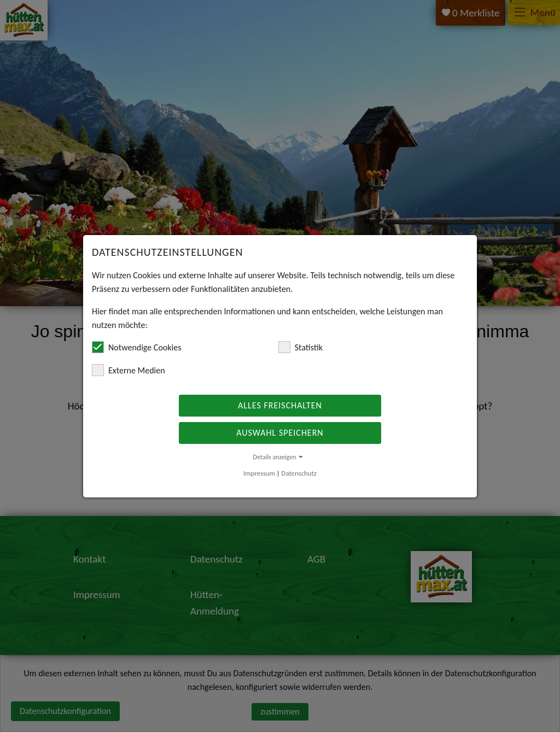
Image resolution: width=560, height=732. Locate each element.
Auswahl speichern (280, 433)
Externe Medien (129, 370)
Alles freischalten (280, 405)
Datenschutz (299, 473)
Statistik (301, 347)
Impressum (259, 473)
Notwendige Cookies (136, 347)
